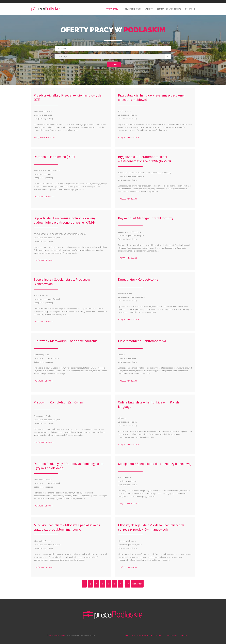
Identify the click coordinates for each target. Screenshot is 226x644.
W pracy (149, 9)
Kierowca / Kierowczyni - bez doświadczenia (66, 341)
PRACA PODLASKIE (57, 635)
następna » (137, 584)
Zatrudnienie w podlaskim (169, 9)
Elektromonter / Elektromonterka (142, 341)
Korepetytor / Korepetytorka (138, 280)
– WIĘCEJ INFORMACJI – (44, 137)
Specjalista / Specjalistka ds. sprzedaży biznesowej (155, 464)
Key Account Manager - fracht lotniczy (146, 218)
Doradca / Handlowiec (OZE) (54, 157)
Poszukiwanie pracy (131, 9)
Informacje (190, 9)
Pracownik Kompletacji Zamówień (58, 402)
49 (128, 584)
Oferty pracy (112, 9)
